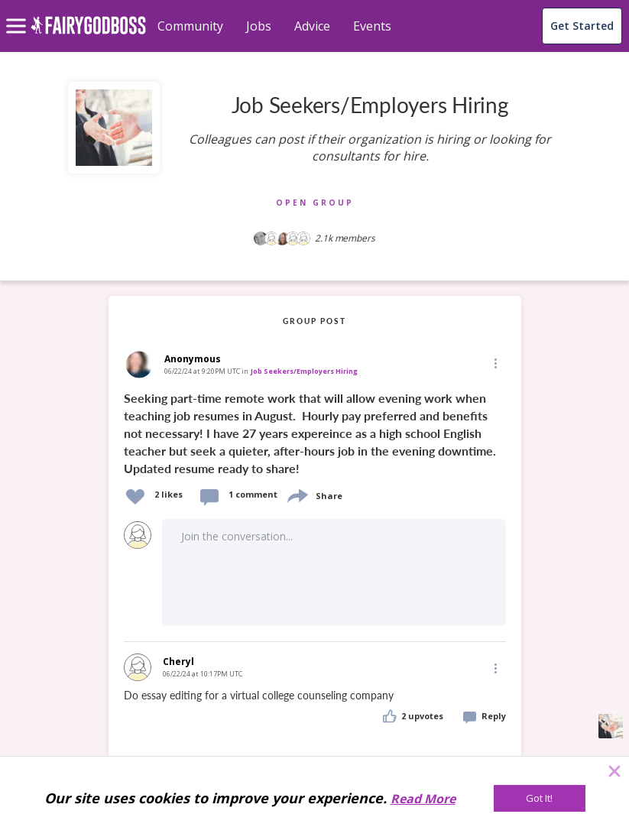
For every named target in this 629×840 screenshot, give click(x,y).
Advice (312, 26)
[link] (315, 432)
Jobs (259, 26)
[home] (88, 34)
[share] (297, 494)
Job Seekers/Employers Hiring (304, 371)
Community (190, 26)
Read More (423, 799)
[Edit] (494, 363)
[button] (494, 363)
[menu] (18, 14)
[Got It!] (540, 798)
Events (372, 26)
